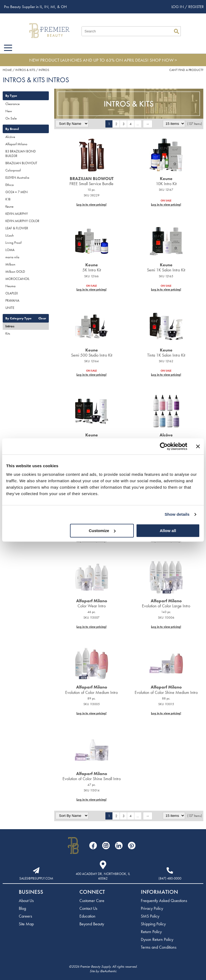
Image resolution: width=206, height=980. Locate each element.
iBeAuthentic (108, 971)
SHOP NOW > (163, 60)
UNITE (10, 308)
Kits (8, 333)
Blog (22, 908)
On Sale (11, 118)
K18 (8, 199)
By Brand (12, 129)
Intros (10, 326)
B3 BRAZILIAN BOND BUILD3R (21, 154)
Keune (9, 206)
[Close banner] (198, 446)
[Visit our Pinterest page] (132, 846)
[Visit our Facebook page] (93, 846)
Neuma (10, 286)
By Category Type (19, 318)
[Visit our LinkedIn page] (119, 846)
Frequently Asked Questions (164, 901)
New (9, 111)
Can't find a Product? (186, 70)
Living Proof (13, 243)
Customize (102, 531)
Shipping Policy (153, 924)
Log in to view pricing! (91, 204)
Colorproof (13, 170)
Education (87, 916)
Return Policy (151, 932)
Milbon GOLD (15, 272)
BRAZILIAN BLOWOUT (21, 163)
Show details (177, 514)
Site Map (26, 924)
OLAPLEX (12, 293)
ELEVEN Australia (17, 177)
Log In (178, 7)
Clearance (12, 104)
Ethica (10, 185)
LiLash (10, 235)
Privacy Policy (152, 908)
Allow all (168, 531)
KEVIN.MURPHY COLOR (22, 221)
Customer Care (92, 901)
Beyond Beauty (92, 924)
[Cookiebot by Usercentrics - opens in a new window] (164, 446)
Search (176, 31)
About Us (26, 901)
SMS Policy (150, 916)
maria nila (12, 257)
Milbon (10, 264)
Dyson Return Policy (157, 939)
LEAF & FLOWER (17, 228)
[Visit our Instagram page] (106, 846)
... (138, 124)
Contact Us (88, 908)
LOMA (10, 250)
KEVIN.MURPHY (17, 214)
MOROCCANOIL (17, 279)
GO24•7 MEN (16, 192)
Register (196, 7)
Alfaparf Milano (16, 144)
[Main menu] (8, 48)
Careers (25, 916)
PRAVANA (12, 300)
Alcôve (10, 137)
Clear (42, 318)
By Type (11, 96)
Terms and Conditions (159, 947)
